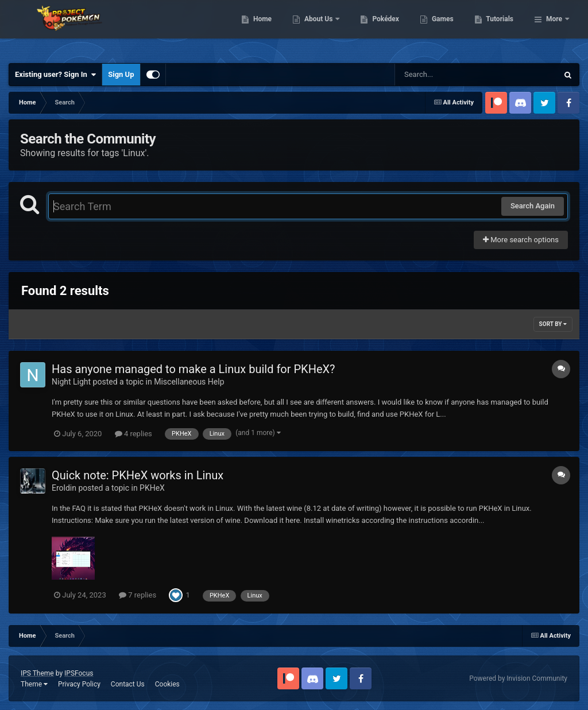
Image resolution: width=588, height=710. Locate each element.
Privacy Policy (79, 684)
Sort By (553, 324)
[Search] (447, 75)
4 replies (134, 434)
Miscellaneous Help (189, 382)
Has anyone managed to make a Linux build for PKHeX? (194, 369)
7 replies (138, 595)
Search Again (533, 206)
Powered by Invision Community (518, 678)
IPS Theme (37, 673)
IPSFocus (79, 673)
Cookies (167, 684)
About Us (378, 29)
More (554, 29)
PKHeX (152, 488)
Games (502, 29)
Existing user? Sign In (55, 75)
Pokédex (445, 29)
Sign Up (121, 74)
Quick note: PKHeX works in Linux (138, 475)
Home (321, 29)
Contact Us (128, 684)
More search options (521, 240)
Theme (34, 684)
